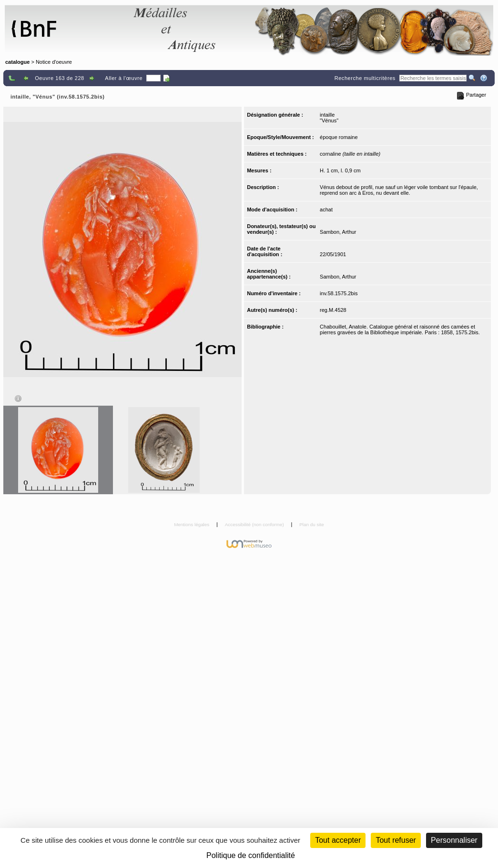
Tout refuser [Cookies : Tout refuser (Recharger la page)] (396, 840)
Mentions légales (192, 524)
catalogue (17, 62)
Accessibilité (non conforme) (255, 524)
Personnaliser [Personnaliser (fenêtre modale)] (454, 840)
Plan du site (312, 524)
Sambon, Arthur (338, 232)
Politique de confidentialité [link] (251, 855)
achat (326, 210)
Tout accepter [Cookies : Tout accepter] (338, 840)
